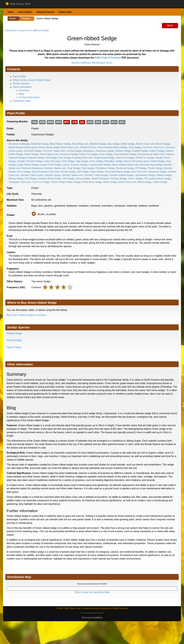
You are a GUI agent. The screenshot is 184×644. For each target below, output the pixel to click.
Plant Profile (19, 77)
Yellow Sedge (160, 182)
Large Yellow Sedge (28, 165)
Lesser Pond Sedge (51, 165)
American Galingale (19, 144)
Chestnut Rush (88, 147)
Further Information (29, 97)
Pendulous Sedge (105, 168)
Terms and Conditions (92, 618)
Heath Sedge (158, 161)
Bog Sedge (113, 144)
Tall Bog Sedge (118, 179)
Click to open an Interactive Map (92, 592)
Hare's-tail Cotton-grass (137, 161)
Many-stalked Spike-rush (125, 165)
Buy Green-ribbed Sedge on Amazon (27, 315)
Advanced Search (45, 12)
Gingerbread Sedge (104, 158)
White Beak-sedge (92, 182)
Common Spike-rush (54, 151)
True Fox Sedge (41, 182)
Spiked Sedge (164, 175)
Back (170, 25)
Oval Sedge (74, 168)
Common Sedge (33, 151)
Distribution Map (22, 101)
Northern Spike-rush (55, 168)
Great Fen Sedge (145, 158)
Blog (21, 94)
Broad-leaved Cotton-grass (23, 147)
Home (11, 12)
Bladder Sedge (98, 144)
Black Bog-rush (80, 144)
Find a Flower (25, 12)
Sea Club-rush (139, 172)
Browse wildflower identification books (92, 63)
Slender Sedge (53, 175)
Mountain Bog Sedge (151, 165)
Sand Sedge (97, 172)
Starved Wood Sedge (50, 179)
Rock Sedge (23, 172)
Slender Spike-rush (73, 175)
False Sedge (106, 154)
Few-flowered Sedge (125, 154)
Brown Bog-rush (70, 147)
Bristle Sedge (163, 144)
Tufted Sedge (58, 182)
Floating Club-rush (82, 158)
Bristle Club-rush (145, 144)
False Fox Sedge (88, 154)
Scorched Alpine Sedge (117, 172)
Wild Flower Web (18, 4)
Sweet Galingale (100, 179)
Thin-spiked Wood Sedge (157, 179)
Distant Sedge (123, 151)
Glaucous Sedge (125, 158)
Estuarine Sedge (69, 154)
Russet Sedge (68, 172)
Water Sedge (74, 182)
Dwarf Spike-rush (49, 154)
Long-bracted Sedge (100, 165)
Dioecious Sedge (105, 151)
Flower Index (65, 12)
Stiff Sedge (69, 179)
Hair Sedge (82, 161)
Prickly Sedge (155, 168)
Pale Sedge (88, 168)
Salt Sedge (83, 172)
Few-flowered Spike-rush (151, 154)
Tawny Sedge (135, 179)
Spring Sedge (16, 179)
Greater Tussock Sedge (30, 161)
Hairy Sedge (96, 161)
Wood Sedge (144, 182)
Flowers (26, 18)
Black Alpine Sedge (60, 144)
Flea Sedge (65, 158)
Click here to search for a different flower (27, 30)
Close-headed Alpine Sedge (112, 147)
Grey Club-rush (52, 161)
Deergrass (89, 151)
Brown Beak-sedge (49, 147)
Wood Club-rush (127, 182)
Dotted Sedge (157, 151)
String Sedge (83, 179)
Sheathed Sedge (157, 172)
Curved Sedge (74, 151)
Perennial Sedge (125, 168)
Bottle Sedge (128, 144)
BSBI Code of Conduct (108, 58)
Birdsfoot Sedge (40, 144)
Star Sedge (31, 179)
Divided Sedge (140, 151)
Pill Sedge (141, 168)
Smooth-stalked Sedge (122, 175)
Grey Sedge (68, 161)
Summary (24, 90)
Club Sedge (135, 147)
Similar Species (21, 84)
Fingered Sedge (35, 158)
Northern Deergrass (32, 168)
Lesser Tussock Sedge (75, 165)
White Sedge (110, 182)
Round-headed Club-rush (45, 172)
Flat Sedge (51, 158)
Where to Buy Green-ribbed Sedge (31, 80)
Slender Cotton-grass (32, 175)
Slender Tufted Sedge (96, 175)
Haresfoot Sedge (113, 161)
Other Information (22, 87)
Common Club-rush (153, 147)
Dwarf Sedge (31, 154)
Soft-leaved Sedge (145, 175)
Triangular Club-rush (20, 182)
